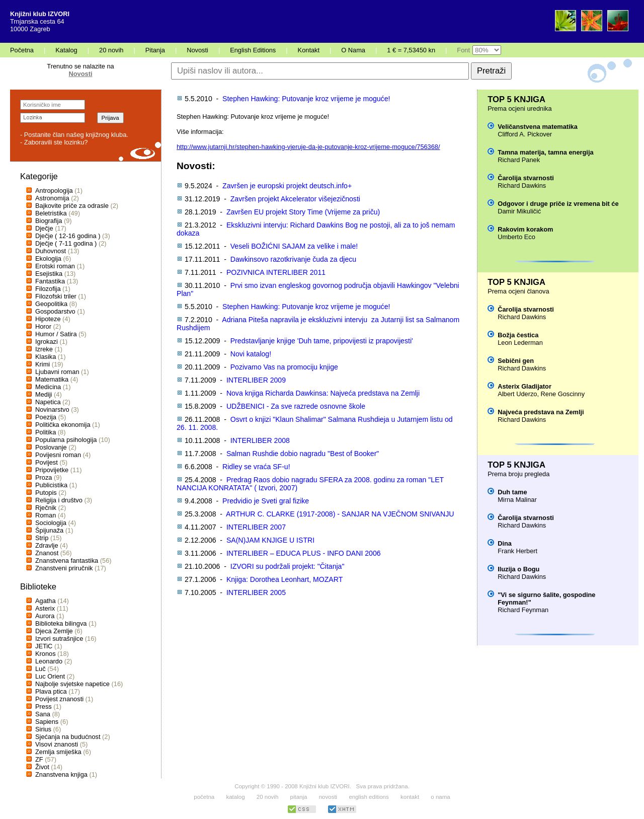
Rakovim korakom (525, 229)
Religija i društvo (59, 500)
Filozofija (48, 289)
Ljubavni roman (57, 372)
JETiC (44, 646)
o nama (440, 797)
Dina (505, 543)
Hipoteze (48, 319)
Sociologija (51, 523)
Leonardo (49, 661)
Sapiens (47, 722)
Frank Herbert (517, 551)
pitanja (299, 797)
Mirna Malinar (517, 500)
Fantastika (50, 281)
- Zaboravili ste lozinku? (54, 142)
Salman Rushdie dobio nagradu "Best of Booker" (303, 454)
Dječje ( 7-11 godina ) (66, 243)
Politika (46, 432)
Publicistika (51, 485)
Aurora (45, 616)
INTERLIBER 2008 (260, 440)
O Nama (353, 50)
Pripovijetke (52, 470)
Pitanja (155, 50)
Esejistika (49, 274)
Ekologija (48, 258)
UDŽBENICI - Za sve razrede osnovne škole (296, 406)
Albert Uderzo (517, 394)
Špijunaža (49, 530)
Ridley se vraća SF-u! (256, 467)
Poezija (46, 417)
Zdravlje (47, 545)
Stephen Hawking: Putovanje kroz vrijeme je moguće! (306, 99)
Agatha (46, 601)
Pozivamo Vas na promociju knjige (284, 367)
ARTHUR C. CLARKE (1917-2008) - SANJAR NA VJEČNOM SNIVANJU (340, 514)
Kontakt (309, 50)
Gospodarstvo (55, 311)
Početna (22, 50)
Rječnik (46, 508)
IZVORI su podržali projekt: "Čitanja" (288, 566)
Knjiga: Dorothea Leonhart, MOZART (285, 579)
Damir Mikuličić (519, 211)
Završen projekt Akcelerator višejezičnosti (295, 199)
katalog (235, 797)
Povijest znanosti (59, 699)
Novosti (197, 50)
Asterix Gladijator (525, 386)
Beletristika (51, 213)
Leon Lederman (520, 343)
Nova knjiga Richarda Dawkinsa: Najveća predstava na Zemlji (323, 393)
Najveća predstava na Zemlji (541, 412)
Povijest (47, 462)
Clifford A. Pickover (525, 134)
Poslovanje (51, 447)
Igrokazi (47, 342)
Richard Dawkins (522, 185)
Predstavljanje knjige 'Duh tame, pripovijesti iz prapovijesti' (322, 341)
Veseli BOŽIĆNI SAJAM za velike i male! (294, 246)
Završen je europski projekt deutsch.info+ (287, 186)
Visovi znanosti (57, 744)
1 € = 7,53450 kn (411, 50)
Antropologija (54, 191)
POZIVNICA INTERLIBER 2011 (276, 272)
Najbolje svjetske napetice (72, 684)
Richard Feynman (523, 610)
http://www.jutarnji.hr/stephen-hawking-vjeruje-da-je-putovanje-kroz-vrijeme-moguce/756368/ (308, 147)
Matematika (52, 379)
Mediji (44, 394)
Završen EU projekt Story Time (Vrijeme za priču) (303, 212)
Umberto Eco (516, 237)
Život (42, 767)
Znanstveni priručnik (64, 568)
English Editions (253, 50)
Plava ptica (51, 691)
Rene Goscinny (563, 394)
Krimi (43, 364)
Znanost (47, 553)
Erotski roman (55, 266)
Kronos (46, 654)
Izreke (44, 349)
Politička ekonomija (63, 425)
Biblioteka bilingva (61, 623)
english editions (369, 797)
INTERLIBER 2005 (256, 592)
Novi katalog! (251, 354)
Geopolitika (51, 304)
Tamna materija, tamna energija (545, 152)
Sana (43, 714)
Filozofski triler (56, 296)
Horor (43, 326)
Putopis (46, 493)
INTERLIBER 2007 (256, 527)
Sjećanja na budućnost (68, 737)
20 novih (111, 50)
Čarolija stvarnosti (526, 178)
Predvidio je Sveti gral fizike (266, 501)
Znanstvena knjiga (61, 774)
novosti (328, 797)
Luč (41, 669)
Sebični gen (516, 361)
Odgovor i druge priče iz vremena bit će (558, 204)
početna (204, 797)
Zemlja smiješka (58, 752)
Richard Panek (519, 160)
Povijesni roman (58, 455)
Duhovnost (51, 251)
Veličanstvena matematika (538, 127)
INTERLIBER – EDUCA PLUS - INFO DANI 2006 (304, 553)
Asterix (45, 608)
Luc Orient (50, 676)
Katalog (66, 50)
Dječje (44, 228)
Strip (42, 538)
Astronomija (52, 198)
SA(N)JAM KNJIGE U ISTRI (270, 540)
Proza (44, 477)
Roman (46, 515)
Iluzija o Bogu (518, 569)
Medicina (48, 387)
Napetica (48, 402)
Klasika (46, 357)
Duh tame (512, 492)
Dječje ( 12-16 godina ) (68, 236)
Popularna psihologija (66, 440)
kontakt (410, 797)
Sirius (43, 729)
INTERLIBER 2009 (256, 380)
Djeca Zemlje (54, 631)
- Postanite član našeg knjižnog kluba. (74, 135)
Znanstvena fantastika (67, 561)
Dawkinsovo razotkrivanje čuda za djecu (293, 259)
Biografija (49, 221)
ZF (39, 759)
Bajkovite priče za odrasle (72, 206)
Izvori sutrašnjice (59, 639)
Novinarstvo (52, 409)
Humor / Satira (56, 334)
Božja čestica (518, 335)
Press (44, 706)
